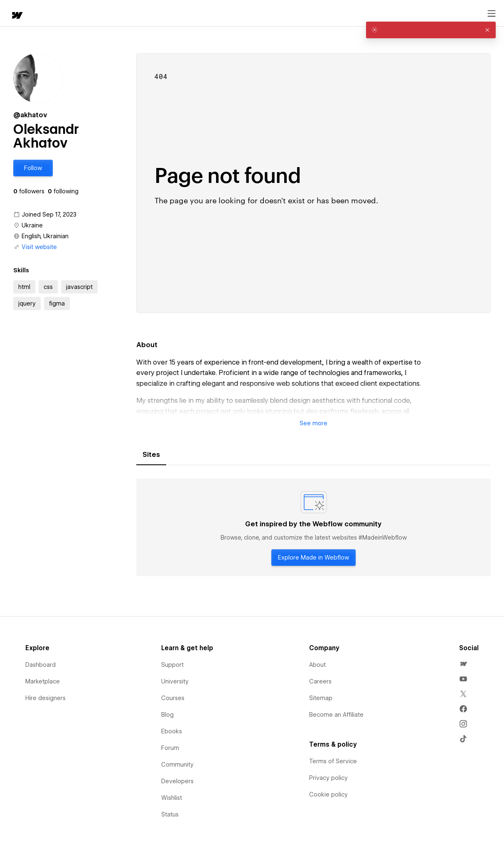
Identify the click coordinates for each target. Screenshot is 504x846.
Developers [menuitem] (177, 781)
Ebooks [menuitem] (172, 731)
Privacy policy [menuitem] (328, 778)
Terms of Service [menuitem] (333, 761)
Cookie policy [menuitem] (328, 794)
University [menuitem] (175, 681)
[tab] (151, 455)
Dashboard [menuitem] (41, 665)
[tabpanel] (313, 528)
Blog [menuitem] (167, 715)
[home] (12, 14)
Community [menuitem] (177, 765)
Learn (129, 14)
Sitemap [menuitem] (321, 698)
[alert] (431, 30)
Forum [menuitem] (170, 748)
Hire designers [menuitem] (45, 698)
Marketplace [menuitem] (43, 681)
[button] (44, 13)
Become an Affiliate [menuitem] (336, 715)
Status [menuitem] (170, 814)
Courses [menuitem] (173, 698)
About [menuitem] (317, 665)
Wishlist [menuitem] (172, 798)
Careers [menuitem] (320, 681)
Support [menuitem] (172, 665)
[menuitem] (463, 664)
